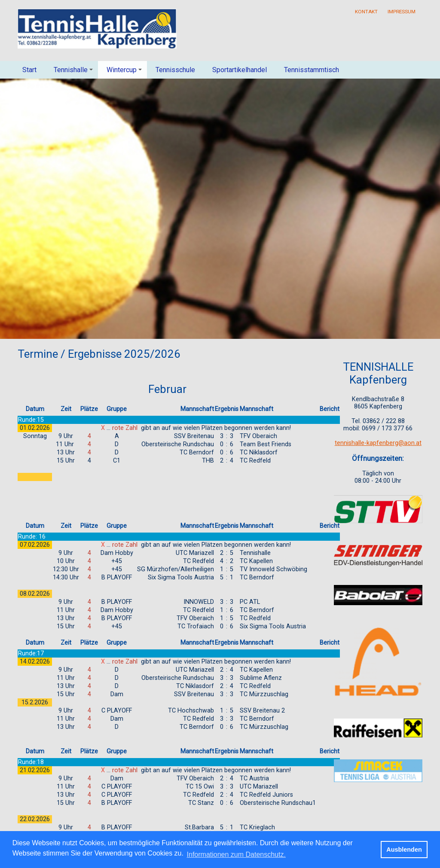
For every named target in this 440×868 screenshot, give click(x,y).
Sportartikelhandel (240, 70)
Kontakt (366, 12)
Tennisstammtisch (312, 70)
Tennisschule (175, 70)
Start (29, 70)
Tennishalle (75, 72)
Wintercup (125, 72)
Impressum (402, 12)
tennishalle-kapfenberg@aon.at (378, 443)
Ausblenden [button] (404, 850)
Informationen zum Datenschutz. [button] (236, 854)
